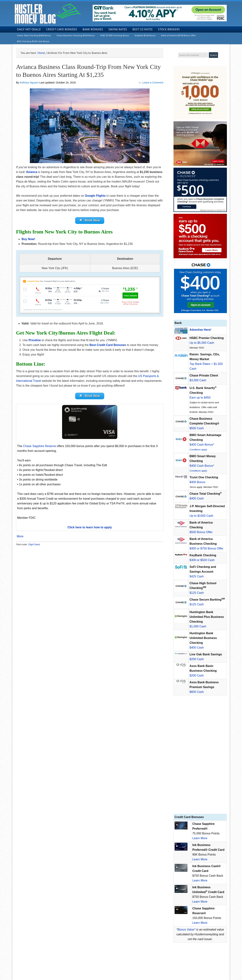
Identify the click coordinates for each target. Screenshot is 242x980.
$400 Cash (197, 498)
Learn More (200, 838)
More (20, 538)
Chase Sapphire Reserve (40, 447)
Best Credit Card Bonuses (108, 346)
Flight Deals (34, 546)
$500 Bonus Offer (201, 532)
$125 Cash (197, 593)
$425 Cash (197, 576)
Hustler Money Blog (48, 14)
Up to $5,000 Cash (202, 343)
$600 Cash (197, 692)
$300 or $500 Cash (202, 560)
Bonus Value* (187, 930)
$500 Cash (197, 428)
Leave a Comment (153, 83)
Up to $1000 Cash (201, 516)
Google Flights (95, 196)
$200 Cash (197, 659)
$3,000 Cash (198, 380)
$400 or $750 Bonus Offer (206, 548)
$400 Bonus (197, 482)
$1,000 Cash (198, 626)
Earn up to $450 (200, 398)
